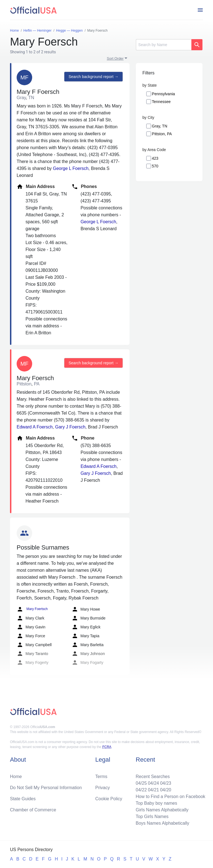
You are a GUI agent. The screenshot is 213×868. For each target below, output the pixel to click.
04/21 (153, 790)
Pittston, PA (162, 134)
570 (155, 166)
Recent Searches (153, 777)
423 (155, 158)
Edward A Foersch (35, 427)
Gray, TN (160, 126)
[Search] (164, 45)
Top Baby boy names (156, 803)
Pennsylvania (163, 94)
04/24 (153, 783)
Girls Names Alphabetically (162, 810)
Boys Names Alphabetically (162, 823)
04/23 (166, 783)
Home (16, 777)
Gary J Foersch (70, 427)
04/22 (141, 790)
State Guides (23, 799)
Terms (102, 777)
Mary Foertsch (32, 609)
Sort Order (115, 58)
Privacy (103, 788)
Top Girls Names (152, 816)
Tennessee (161, 102)
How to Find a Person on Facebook (170, 796)
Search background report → (93, 77)
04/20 (166, 790)
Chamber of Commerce (33, 810)
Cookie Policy (109, 799)
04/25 (141, 783)
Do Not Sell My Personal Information (46, 788)
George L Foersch (71, 168)
